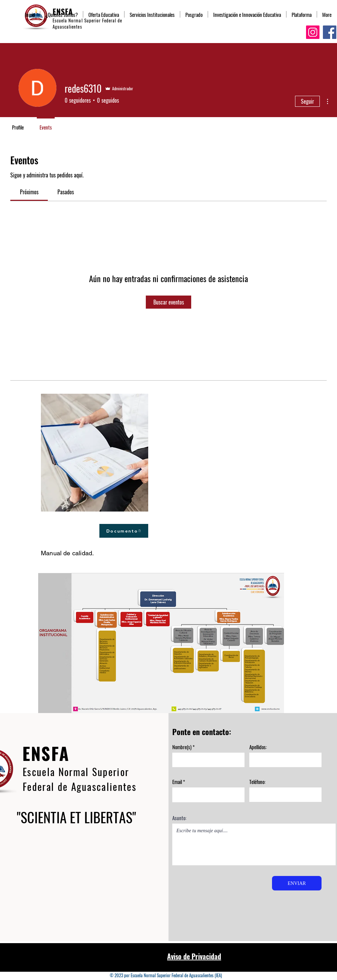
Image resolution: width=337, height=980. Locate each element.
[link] (29, 192)
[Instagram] (313, 32)
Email (177, 782)
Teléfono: (257, 782)
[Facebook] (330, 32)
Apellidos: (258, 747)
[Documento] (124, 531)
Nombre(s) (182, 747)
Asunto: (179, 818)
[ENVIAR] (297, 883)
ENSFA (46, 753)
